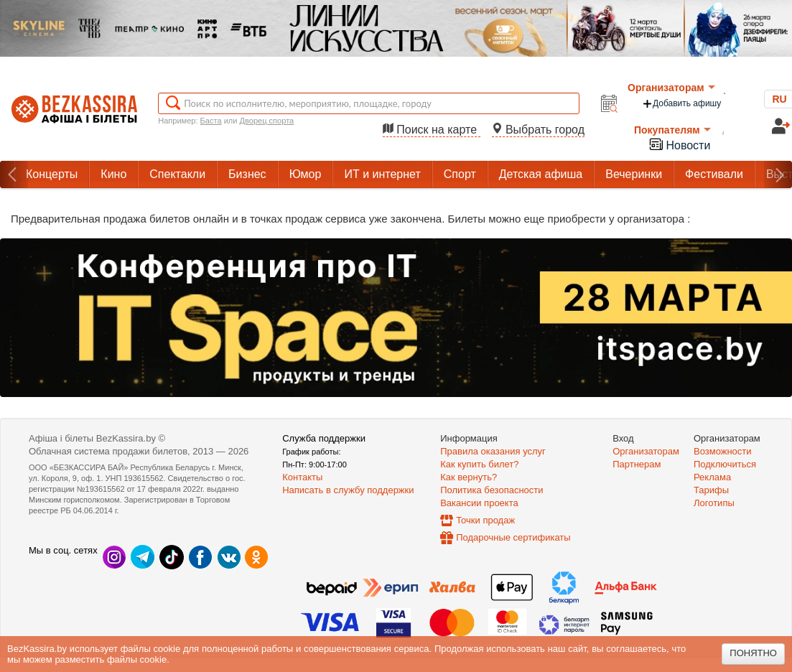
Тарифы (711, 490)
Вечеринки (634, 174)
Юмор (306, 174)
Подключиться (725, 464)
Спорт (460, 174)
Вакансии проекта (479, 503)
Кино (113, 174)
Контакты (302, 477)
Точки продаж (485, 520)
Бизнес (247, 174)
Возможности (723, 451)
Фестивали (714, 174)
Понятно (753, 653)
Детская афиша (541, 174)
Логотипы (714, 503)
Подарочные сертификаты (513, 537)
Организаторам (671, 88)
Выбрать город (539, 130)
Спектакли (177, 174)
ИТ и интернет (382, 174)
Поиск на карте (432, 130)
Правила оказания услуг (493, 451)
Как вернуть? (469, 477)
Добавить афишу (681, 104)
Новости (679, 144)
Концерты (52, 174)
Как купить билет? (479, 464)
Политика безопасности (491, 490)
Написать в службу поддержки (348, 490)
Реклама (712, 477)
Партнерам (637, 464)
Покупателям (672, 130)
